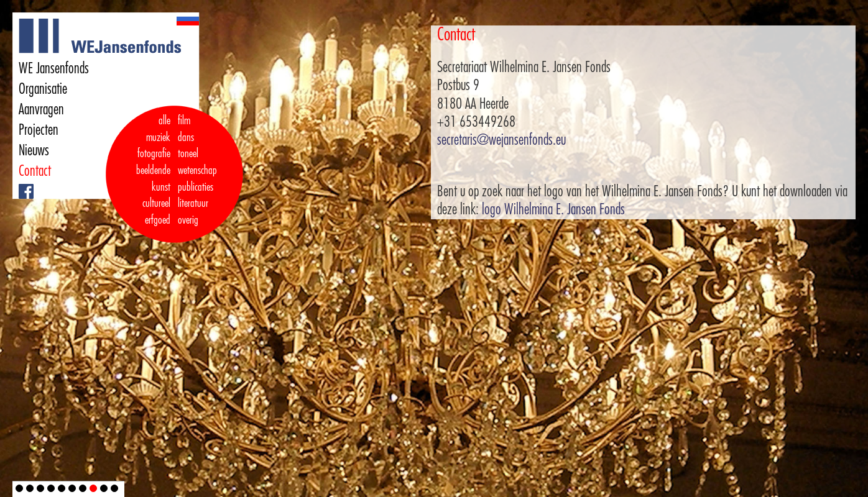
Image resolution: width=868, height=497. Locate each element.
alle (164, 121)
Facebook (20, 184)
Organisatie (43, 89)
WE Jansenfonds (54, 68)
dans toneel (188, 146)
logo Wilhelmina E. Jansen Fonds (553, 209)
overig (188, 220)
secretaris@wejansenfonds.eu (501, 140)
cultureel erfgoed (156, 212)
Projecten (39, 130)
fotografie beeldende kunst (153, 170)
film (184, 121)
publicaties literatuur (196, 195)
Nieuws (34, 150)
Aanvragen (41, 109)
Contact (35, 171)
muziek (158, 137)
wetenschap (197, 170)
